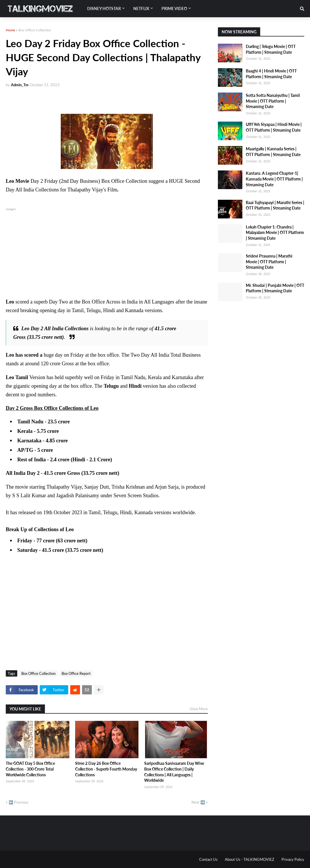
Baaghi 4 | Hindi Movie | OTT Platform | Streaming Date (271, 74)
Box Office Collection (35, 30)
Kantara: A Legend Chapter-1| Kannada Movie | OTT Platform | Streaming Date (274, 179)
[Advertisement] (107, 252)
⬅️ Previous (19, 802)
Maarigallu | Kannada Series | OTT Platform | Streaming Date (273, 152)
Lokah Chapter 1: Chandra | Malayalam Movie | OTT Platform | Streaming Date (275, 233)
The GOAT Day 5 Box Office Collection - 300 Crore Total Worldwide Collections (30, 769)
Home (10, 30)
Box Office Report (76, 673)
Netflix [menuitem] (141, 8)
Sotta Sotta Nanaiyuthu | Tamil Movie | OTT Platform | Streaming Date (273, 101)
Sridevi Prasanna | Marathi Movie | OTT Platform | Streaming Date (269, 262)
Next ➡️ (198, 802)
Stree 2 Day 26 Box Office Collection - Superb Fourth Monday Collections (106, 769)
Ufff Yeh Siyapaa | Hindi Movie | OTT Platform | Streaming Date (274, 127)
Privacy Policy (293, 859)
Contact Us (208, 859)
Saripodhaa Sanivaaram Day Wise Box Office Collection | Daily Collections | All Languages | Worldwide (174, 772)
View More (199, 709)
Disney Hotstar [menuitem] (104, 8)
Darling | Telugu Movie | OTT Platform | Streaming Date (271, 49)
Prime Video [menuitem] (174, 8)
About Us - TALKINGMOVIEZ (250, 859)
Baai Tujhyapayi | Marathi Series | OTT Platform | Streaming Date (275, 205)
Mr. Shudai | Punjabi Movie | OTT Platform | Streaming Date (275, 288)
